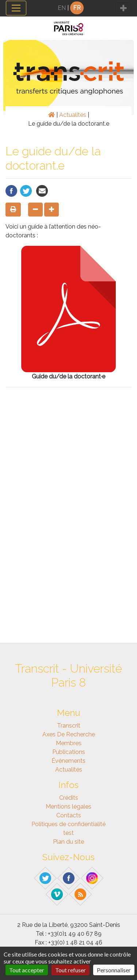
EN (62, 8)
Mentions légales (68, 807)
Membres (69, 743)
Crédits (69, 798)
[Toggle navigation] (16, 8)
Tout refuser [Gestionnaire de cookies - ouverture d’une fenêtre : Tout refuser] (71, 970)
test (68, 833)
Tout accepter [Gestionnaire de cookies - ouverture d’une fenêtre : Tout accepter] (27, 970)
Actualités (73, 115)
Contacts (69, 815)
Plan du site (68, 842)
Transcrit (69, 726)
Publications (69, 752)
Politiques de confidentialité (68, 824)
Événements (68, 761)
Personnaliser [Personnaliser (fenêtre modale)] (114, 970)
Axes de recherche (69, 734)
